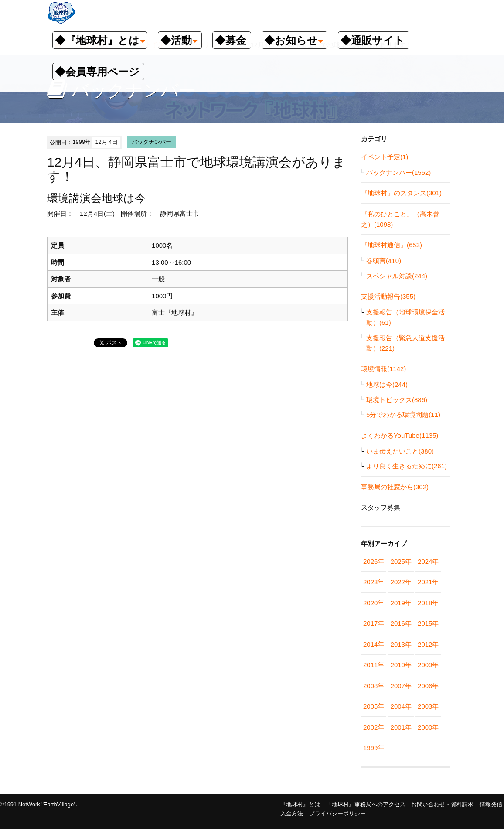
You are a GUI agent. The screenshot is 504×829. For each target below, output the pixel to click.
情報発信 (491, 804)
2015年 (428, 623)
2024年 (428, 561)
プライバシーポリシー (337, 814)
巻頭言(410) (384, 261)
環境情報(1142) (383, 369)
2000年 (428, 727)
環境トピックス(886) (397, 400)
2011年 (374, 665)
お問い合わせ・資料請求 (442, 804)
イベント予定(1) (385, 157)
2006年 (428, 686)
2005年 (374, 706)
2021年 (428, 582)
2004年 (401, 706)
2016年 (401, 623)
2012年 (428, 644)
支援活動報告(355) (388, 296)
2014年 (374, 644)
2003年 (428, 706)
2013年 (401, 644)
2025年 (401, 561)
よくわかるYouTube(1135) (400, 435)
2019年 (401, 603)
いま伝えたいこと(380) (400, 451)
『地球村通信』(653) (392, 245)
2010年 (401, 665)
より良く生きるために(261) (407, 466)
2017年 (374, 623)
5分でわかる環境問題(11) (403, 414)
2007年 (401, 686)
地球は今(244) (387, 384)
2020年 (374, 603)
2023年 (374, 582)
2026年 (374, 561)
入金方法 (292, 814)
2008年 (374, 686)
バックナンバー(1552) (398, 172)
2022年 (401, 582)
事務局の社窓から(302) (395, 487)
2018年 (428, 603)
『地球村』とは (300, 804)
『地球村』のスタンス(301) (401, 193)
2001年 (401, 727)
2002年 (374, 727)
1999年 (374, 748)
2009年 (428, 665)
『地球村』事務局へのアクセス (366, 804)
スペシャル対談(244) (397, 276)
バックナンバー (152, 142)
